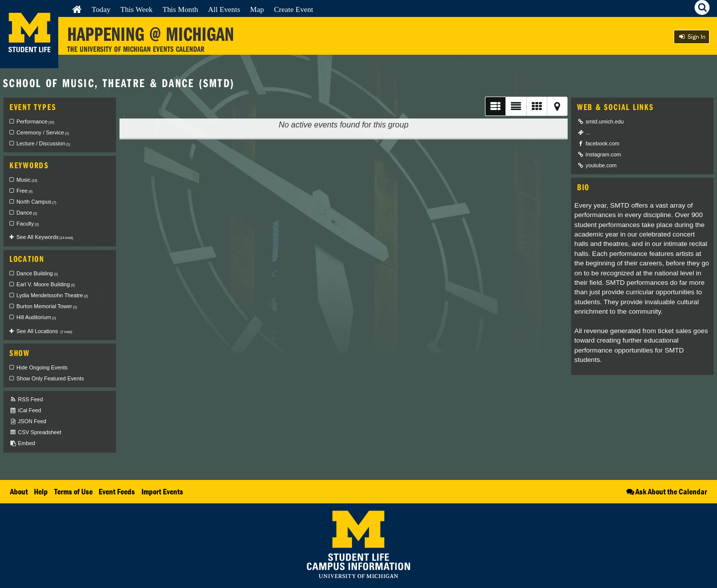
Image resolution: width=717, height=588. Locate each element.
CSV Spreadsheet (35, 432)
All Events (224, 9)
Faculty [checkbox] (28, 224)
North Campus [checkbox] (36, 202)
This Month (180, 9)
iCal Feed (25, 411)
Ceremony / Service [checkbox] (43, 132)
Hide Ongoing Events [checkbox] (42, 367)
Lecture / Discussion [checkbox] (43, 143)
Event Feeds (117, 491)
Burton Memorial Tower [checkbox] (47, 306)
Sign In (692, 37)
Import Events (162, 491)
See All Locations (44, 331)
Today (101, 9)
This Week (137, 9)
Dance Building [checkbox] (37, 273)
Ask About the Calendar (666, 491)
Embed (22, 443)
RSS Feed (26, 400)
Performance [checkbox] (35, 121)
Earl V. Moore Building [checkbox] (46, 284)
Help (41, 491)
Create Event (294, 9)
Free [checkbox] (24, 191)
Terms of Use (73, 491)
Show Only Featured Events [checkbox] (50, 378)
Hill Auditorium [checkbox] (36, 317)
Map (257, 9)
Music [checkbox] (27, 180)
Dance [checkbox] (27, 213)
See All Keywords (45, 237)
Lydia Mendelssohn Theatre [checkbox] (52, 295)
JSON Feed (28, 421)
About (19, 491)
